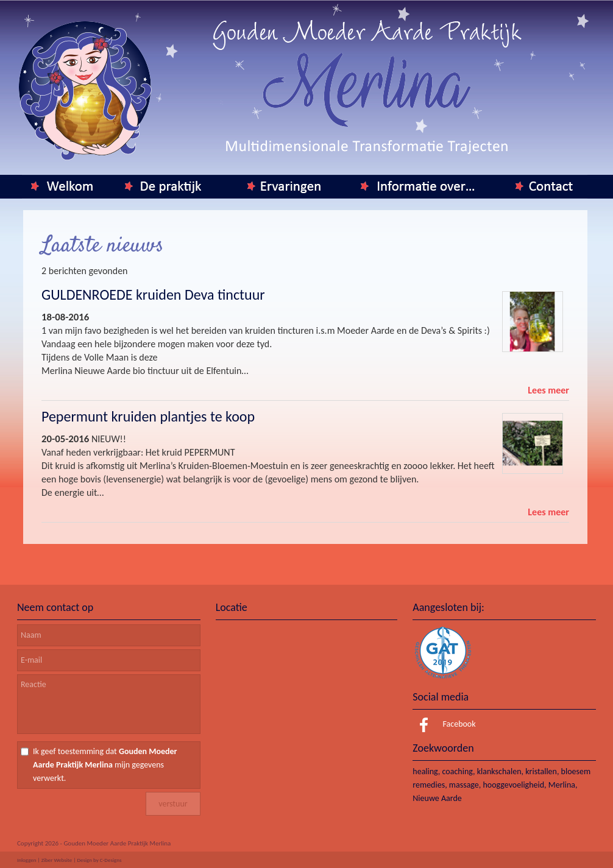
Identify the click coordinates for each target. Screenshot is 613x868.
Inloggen (27, 860)
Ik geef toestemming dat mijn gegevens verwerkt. (105, 765)
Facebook (444, 724)
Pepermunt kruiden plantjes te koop (148, 416)
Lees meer (548, 390)
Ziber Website (57, 860)
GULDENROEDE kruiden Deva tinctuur (153, 295)
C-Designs (111, 860)
